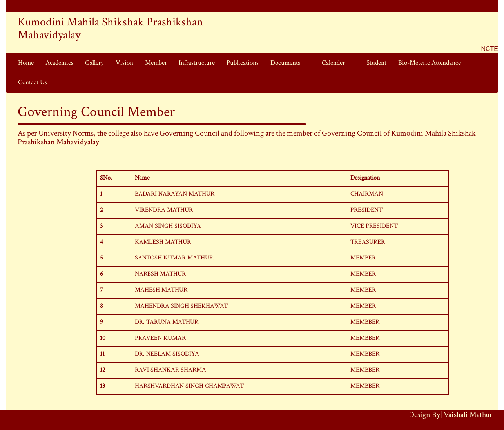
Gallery (94, 63)
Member (156, 63)
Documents (285, 63)
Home (26, 63)
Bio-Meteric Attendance (430, 63)
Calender (333, 63)
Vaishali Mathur (468, 415)
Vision (124, 63)
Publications (243, 63)
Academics (59, 63)
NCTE (489, 49)
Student (376, 63)
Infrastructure (197, 63)
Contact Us (33, 82)
